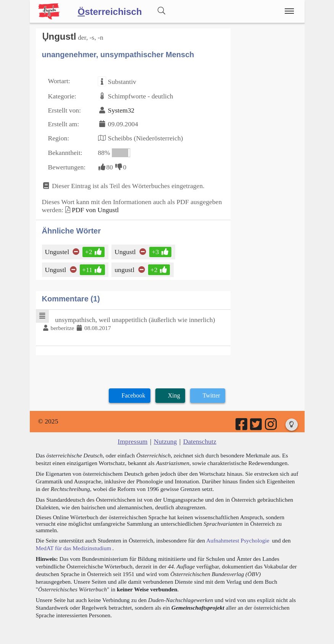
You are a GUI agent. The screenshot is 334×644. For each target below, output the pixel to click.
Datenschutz (200, 441)
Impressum (132, 441)
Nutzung (165, 441)
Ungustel (58, 252)
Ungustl (126, 252)
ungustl (125, 270)
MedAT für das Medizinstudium (74, 548)
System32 (121, 110)
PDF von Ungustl (95, 210)
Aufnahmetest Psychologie (238, 540)
